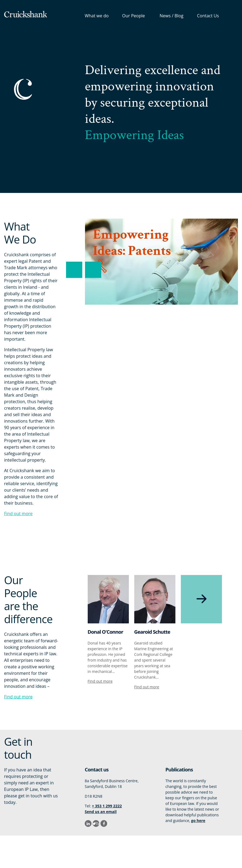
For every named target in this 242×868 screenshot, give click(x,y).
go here (198, 821)
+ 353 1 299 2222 (107, 806)
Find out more (18, 514)
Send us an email (101, 812)
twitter (98, 823)
